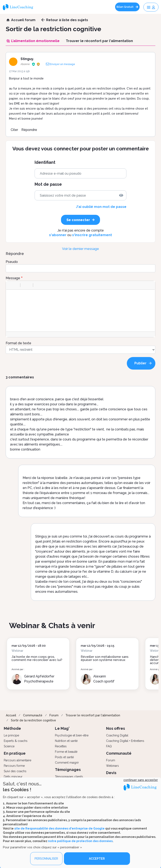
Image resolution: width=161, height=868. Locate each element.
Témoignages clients (69, 777)
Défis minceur (13, 777)
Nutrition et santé (66, 741)
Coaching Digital (117, 735)
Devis (111, 773)
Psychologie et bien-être (72, 735)
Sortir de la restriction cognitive (33, 720)
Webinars (112, 766)
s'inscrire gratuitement (92, 235)
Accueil (11, 715)
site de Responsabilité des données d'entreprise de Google (59, 828)
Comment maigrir (67, 763)
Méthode (12, 728)
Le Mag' (62, 728)
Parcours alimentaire (18, 760)
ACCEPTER (97, 859)
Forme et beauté (66, 752)
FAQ (109, 746)
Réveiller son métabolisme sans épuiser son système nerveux (105, 658)
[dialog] (80, 823)
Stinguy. (27, 59)
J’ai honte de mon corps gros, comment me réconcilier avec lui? (37, 658)
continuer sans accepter (141, 780)
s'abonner (58, 235)
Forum (54, 715)
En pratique (15, 753)
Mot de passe (48, 184)
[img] (121, 195)
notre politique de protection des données (80, 841)
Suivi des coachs (15, 771)
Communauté (33, 715)
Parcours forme (14, 766)
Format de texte (18, 343)
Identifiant (45, 162)
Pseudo (12, 262)
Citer (14, 130)
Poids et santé (64, 757)
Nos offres (116, 728)
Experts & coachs (16, 741)
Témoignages (68, 770)
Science (9, 746)
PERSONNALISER (46, 859)
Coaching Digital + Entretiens (125, 741)
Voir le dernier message (80, 249)
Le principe (11, 735)
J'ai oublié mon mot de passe (101, 207)
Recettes (61, 746)
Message (13, 278)
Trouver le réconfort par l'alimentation (93, 715)
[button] (11, 285)
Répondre (29, 130)
